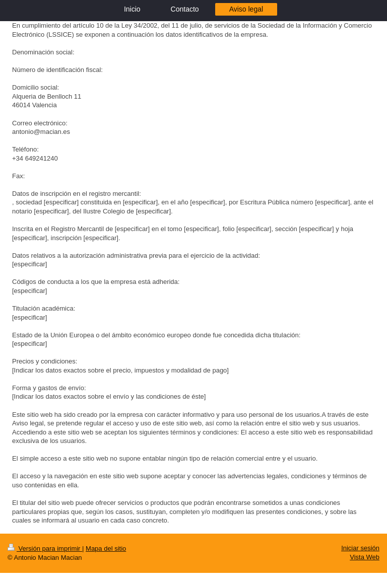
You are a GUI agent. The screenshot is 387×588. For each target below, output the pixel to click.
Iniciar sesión (360, 548)
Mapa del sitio (106, 548)
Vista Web (365, 557)
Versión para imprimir (45, 548)
